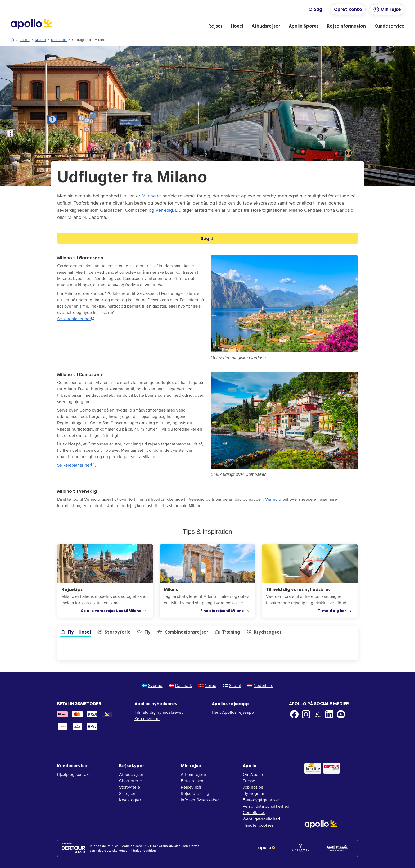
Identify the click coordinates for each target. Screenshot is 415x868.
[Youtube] (341, 714)
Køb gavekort (147, 718)
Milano (40, 40)
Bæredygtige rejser (261, 800)
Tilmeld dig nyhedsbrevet (159, 712)
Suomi (232, 685)
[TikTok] (318, 714)
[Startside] (31, 24)
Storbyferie (130, 787)
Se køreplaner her (76, 319)
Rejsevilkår (191, 787)
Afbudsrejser (131, 774)
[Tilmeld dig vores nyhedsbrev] (310, 581)
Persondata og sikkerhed (266, 806)
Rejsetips (59, 40)
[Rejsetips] (105, 581)
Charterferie (130, 781)
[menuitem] (215, 26)
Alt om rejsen (193, 774)
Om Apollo (253, 774)
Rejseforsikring (195, 793)
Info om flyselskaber (200, 800)
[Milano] (208, 581)
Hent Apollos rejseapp (233, 712)
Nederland (260, 685)
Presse (249, 781)
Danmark (180, 685)
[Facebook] (294, 714)
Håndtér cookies (258, 825)
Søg (315, 9)
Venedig (164, 210)
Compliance (254, 812)
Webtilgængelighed (261, 819)
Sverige (152, 685)
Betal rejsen (192, 781)
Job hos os (253, 787)
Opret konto (348, 9)
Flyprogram (253, 793)
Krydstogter (130, 800)
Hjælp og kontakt (73, 774)
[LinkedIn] (329, 714)
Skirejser (127, 793)
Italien (24, 40)
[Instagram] (306, 714)
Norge (207, 685)
